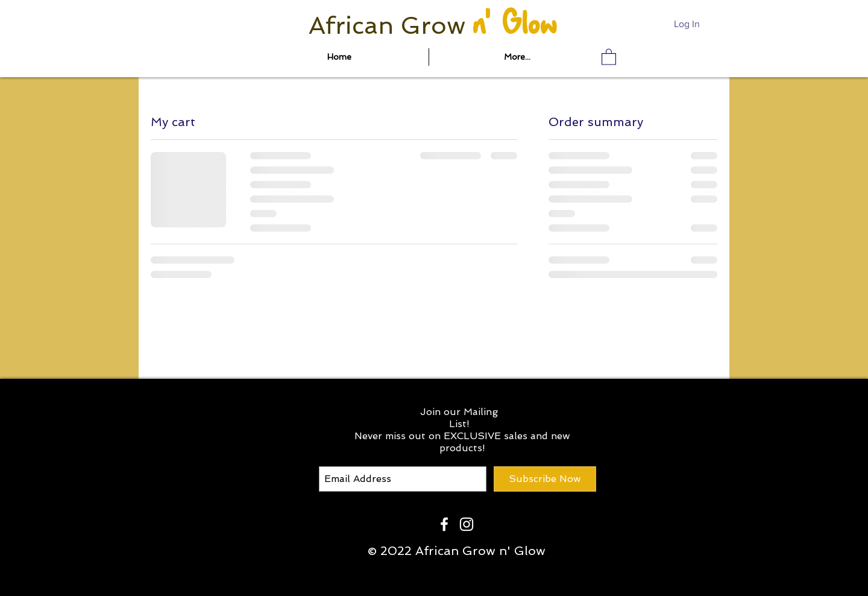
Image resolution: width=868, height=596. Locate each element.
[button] (609, 56)
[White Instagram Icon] (467, 524)
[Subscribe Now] (545, 479)
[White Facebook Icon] (444, 524)
